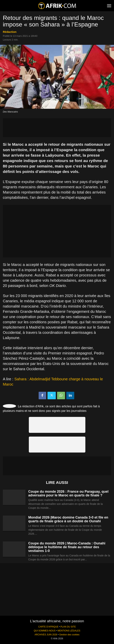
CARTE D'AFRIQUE (48, 627)
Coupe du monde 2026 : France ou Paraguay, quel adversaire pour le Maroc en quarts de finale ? (68, 493)
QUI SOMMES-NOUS (45, 631)
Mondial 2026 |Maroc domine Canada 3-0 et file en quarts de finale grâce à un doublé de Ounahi (68, 519)
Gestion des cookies (69, 635)
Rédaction (10, 32)
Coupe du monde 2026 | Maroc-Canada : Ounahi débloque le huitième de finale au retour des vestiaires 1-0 (67, 547)
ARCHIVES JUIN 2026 (46, 635)
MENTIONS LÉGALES (69, 631)
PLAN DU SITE (68, 627)
